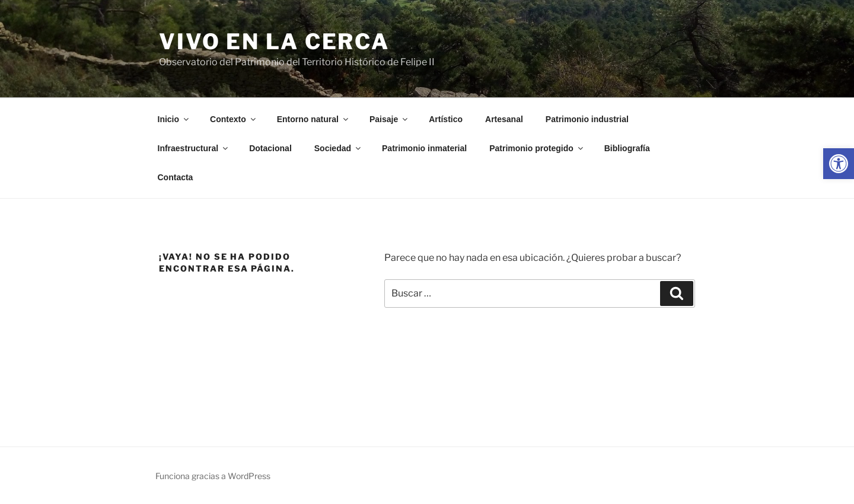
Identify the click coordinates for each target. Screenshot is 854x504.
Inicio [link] (174, 119)
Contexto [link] (234, 119)
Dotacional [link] (270, 148)
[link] (839, 164)
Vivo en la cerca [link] (274, 42)
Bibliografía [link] (627, 148)
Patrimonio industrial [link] (587, 119)
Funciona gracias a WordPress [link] (213, 476)
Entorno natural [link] (313, 119)
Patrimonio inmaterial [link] (424, 148)
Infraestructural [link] (194, 148)
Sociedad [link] (338, 148)
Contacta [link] (176, 177)
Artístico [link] (446, 119)
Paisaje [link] (389, 119)
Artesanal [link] (504, 119)
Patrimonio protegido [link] (537, 148)
